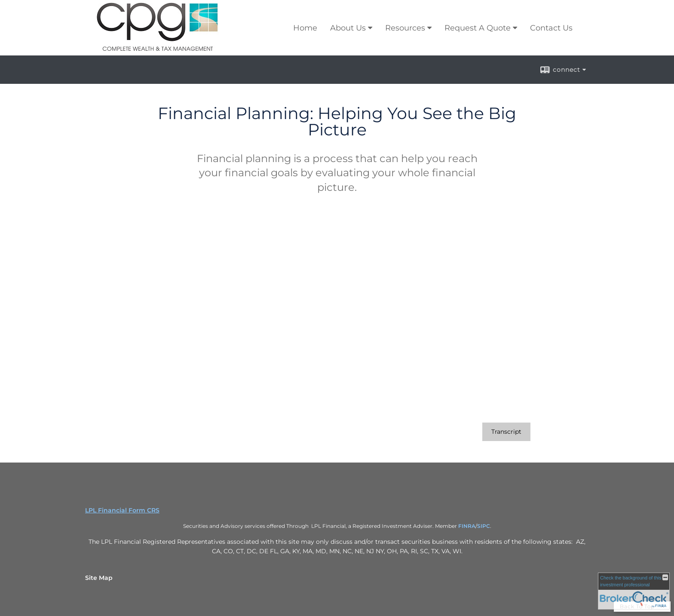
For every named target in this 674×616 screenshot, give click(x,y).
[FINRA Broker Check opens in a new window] (634, 591)
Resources (405, 28)
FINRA (467, 526)
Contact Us (551, 28)
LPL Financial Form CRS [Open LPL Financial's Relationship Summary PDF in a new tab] (122, 510)
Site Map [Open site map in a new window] (99, 578)
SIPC (484, 526)
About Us (348, 28)
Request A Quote (478, 28)
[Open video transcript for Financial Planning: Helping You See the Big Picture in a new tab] (506, 432)
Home (305, 28)
